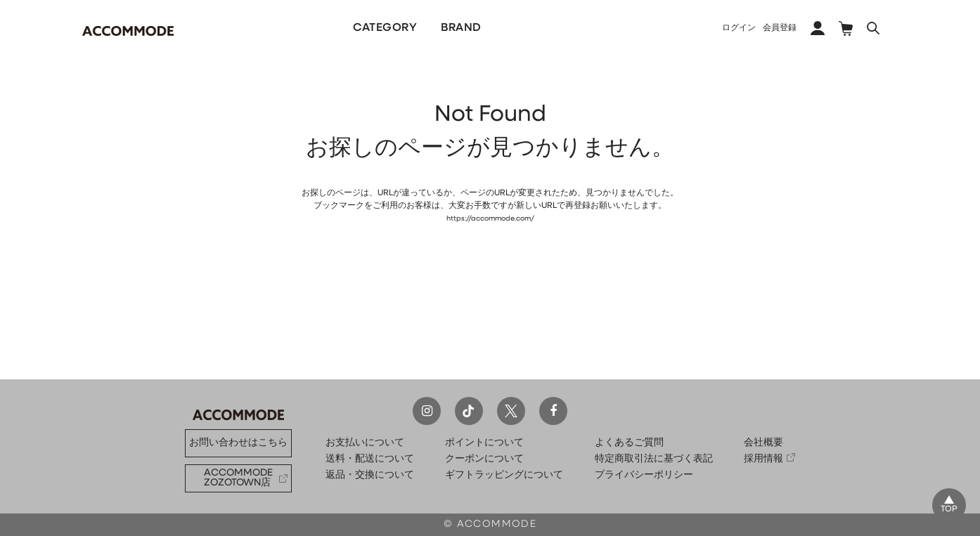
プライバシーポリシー (644, 475)
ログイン (739, 28)
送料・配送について (370, 459)
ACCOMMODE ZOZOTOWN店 (238, 478)
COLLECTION (588, 28)
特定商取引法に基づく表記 (654, 459)
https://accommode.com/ (490, 218)
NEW (294, 28)
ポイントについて (484, 443)
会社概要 (763, 443)
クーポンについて (484, 459)
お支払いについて (365, 443)
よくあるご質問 (629, 443)
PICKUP (506, 28)
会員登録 (780, 28)
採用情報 (763, 459)
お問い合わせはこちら (238, 443)
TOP (947, 508)
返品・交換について (370, 475)
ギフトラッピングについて (504, 475)
